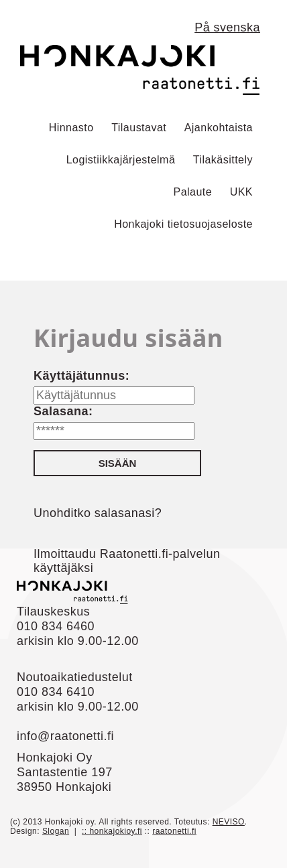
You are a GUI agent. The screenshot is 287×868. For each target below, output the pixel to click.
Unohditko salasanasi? (98, 513)
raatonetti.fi (174, 831)
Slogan (56, 831)
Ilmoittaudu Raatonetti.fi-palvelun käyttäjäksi (127, 561)
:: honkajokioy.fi (112, 831)
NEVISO (229, 822)
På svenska (227, 27)
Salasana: (63, 411)
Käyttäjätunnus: (81, 376)
